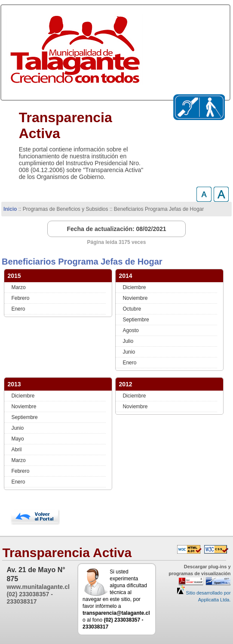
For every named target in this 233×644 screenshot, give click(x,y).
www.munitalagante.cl (38, 587)
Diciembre (134, 287)
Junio (129, 352)
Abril (16, 450)
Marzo (18, 287)
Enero (18, 309)
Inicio (10, 209)
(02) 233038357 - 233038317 (29, 598)
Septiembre (136, 320)
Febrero (20, 298)
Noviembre (135, 298)
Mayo (17, 439)
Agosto (130, 330)
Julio (128, 341)
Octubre (132, 309)
